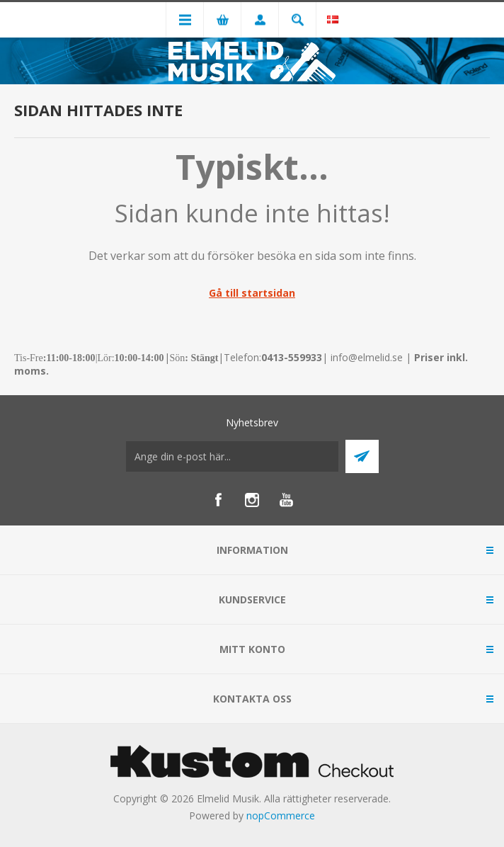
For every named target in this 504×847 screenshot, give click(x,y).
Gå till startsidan (252, 293)
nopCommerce (281, 815)
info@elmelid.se (367, 357)
